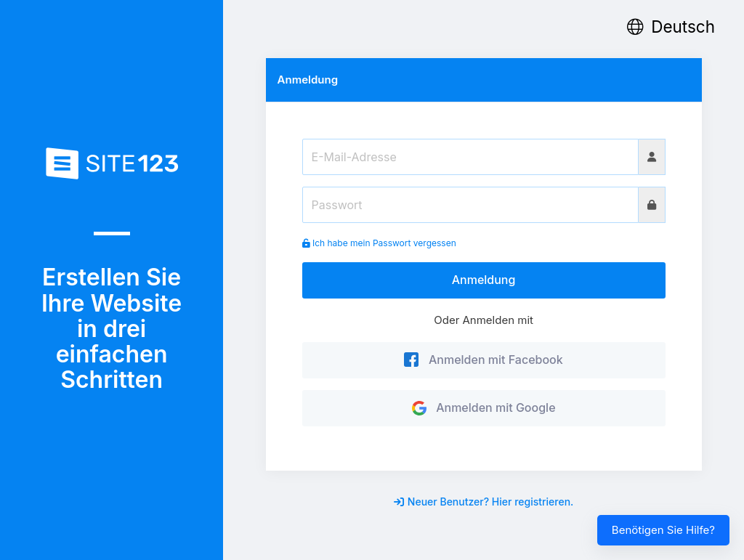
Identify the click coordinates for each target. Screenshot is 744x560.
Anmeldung (484, 280)
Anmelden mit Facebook (483, 360)
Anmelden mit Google (484, 407)
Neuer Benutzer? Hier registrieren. (484, 502)
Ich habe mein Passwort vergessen (379, 243)
